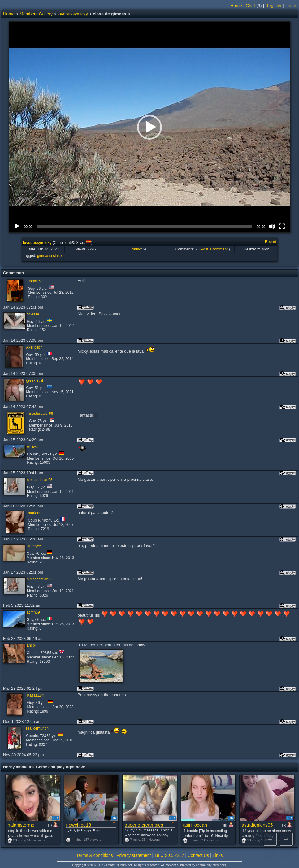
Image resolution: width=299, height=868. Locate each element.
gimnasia (45, 256)
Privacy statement (134, 855)
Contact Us (198, 855)
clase (57, 256)
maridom (35, 513)
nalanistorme (21, 825)
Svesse (33, 314)
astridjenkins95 (257, 825)
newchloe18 (79, 825)
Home (236, 6)
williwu (32, 447)
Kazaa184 (36, 695)
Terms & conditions (95, 855)
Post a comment (214, 249)
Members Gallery (36, 14)
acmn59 (33, 612)
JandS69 (35, 281)
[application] (149, 127)
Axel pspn (34, 347)
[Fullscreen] (282, 226)
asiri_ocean (195, 825)
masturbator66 (41, 414)
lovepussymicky (73, 14)
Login (291, 6)
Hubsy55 (34, 546)
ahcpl (31, 645)
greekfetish (35, 380)
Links (218, 855)
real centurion (37, 728)
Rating (136, 249)
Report (271, 242)
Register (273, 6)
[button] (149, 127)
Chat (250, 6)
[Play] (17, 226)
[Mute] (272, 226)
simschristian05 (40, 480)
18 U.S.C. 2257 (169, 855)
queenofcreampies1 (144, 825)
